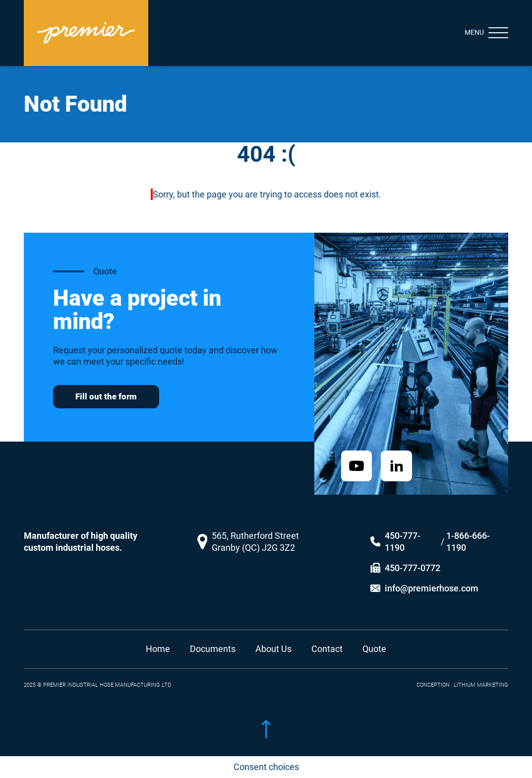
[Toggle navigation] (477, 33)
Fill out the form (106, 396)
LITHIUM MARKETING (481, 676)
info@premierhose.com (432, 579)
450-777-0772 (413, 558)
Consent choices (266, 767)
